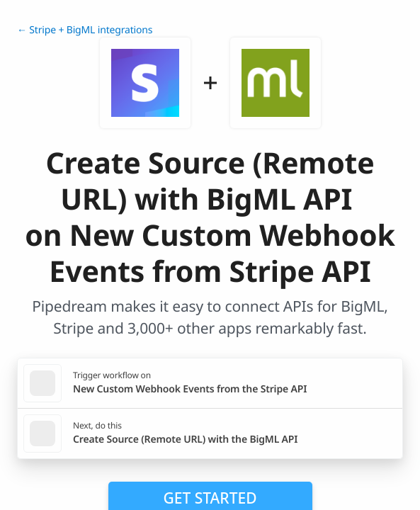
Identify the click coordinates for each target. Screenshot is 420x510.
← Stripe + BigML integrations (85, 30)
